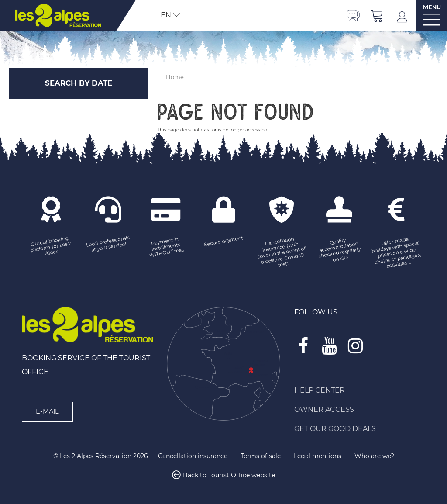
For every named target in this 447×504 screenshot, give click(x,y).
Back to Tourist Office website (229, 475)
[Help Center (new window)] (360, 390)
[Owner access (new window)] (360, 410)
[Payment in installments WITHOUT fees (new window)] (166, 247)
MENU (432, 7)
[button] (377, 16)
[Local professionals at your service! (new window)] (108, 244)
